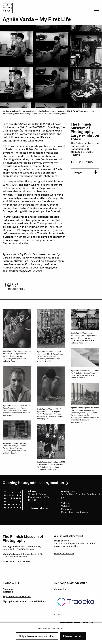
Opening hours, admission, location (33, 483)
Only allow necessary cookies (37, 636)
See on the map (42, 509)
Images (85, 172)
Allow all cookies (73, 636)
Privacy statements (64, 553)
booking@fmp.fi (75, 536)
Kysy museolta (70, 546)
